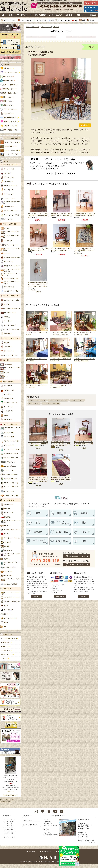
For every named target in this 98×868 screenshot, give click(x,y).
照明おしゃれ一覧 (8, 382)
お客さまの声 (27, 820)
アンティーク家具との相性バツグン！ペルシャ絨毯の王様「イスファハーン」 (85, 250)
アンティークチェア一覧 (10, 165)
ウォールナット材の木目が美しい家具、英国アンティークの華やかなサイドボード (38, 444)
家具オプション (8, 634)
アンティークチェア (10, 20)
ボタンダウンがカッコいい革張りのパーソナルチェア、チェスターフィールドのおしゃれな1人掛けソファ (38, 480)
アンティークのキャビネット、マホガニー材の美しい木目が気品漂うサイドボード (38, 216)
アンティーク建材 (9, 837)
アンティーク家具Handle (33, 27)
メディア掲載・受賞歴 (50, 835)
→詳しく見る (91, 843)
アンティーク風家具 (64, 20)
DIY (5, 835)
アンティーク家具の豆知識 (7, 800)
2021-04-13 (56, 27)
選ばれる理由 (48, 824)
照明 (52, 20)
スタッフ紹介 (48, 833)
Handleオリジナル (12, 154)
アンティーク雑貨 (41, 20)
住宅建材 (92, 20)
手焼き (11, 142)
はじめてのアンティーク (44, 15)
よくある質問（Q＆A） (31, 825)
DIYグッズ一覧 (7, 589)
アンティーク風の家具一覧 (10, 296)
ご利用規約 (32, 852)
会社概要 (69, 15)
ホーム (3, 15)
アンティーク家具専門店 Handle (54, 816)
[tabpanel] (61, 89)
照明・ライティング (10, 831)
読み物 (59, 15)
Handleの (10, 146)
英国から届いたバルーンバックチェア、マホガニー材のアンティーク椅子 (84, 444)
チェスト (9, 824)
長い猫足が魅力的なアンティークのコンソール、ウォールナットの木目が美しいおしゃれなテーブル (61, 444)
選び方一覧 (6, 65)
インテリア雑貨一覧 (9, 500)
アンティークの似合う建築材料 (12, 138)
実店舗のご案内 (83, 820)
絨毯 (84, 20)
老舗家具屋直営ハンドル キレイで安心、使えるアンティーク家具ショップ (15, 7)
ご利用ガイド (81, 15)
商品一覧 (6, 161)
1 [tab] (61, 122)
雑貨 (76, 20)
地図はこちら (10, 791)
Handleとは (47, 822)
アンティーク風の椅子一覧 (10, 338)
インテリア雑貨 (9, 833)
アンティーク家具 (26, 20)
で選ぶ (9, 85)
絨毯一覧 (5, 360)
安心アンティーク (24, 15)
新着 (11, 15)
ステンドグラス (9, 827)
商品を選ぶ (7, 816)
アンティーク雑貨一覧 (9, 424)
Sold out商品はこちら (6, 802)
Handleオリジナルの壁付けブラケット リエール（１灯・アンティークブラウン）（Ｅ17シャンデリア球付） (38, 284)
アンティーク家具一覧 (9, 224)
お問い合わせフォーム (88, 841)
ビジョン (47, 820)
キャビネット (11, 825)
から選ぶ (6, 68)
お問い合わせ (93, 15)
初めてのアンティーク (50, 825)
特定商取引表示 (47, 852)
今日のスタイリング (46, 27)
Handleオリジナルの (11, 150)
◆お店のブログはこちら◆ (10, 795)
